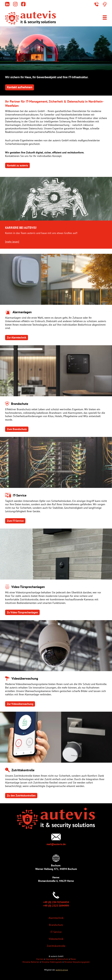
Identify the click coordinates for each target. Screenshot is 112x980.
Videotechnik (56, 939)
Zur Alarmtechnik (17, 337)
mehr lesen (12, 242)
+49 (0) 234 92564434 (56, 902)
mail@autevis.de (56, 844)
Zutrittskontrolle (56, 946)
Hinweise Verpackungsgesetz (77, 962)
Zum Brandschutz (17, 429)
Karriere (40, 959)
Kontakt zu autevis (17, 165)
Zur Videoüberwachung (20, 704)
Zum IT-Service (15, 521)
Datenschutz (63, 959)
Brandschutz (56, 925)
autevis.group (62, 970)
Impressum (50, 959)
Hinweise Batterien (31, 962)
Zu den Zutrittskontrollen (21, 795)
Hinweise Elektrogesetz (52, 962)
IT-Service (56, 932)
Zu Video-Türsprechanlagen (22, 612)
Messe (73, 959)
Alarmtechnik (56, 918)
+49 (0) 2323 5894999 (56, 906)
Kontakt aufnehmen (20, 87)
